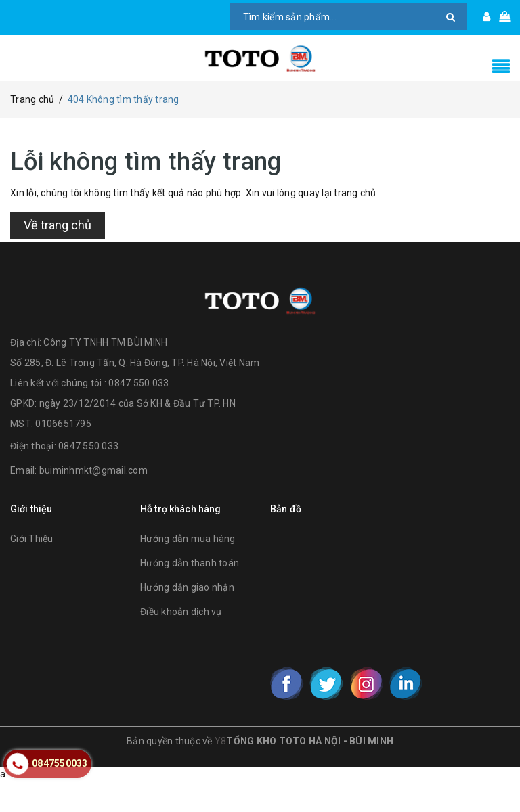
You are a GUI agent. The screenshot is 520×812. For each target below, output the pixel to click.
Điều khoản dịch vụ (181, 641)
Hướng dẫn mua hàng (188, 568)
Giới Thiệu (32, 568)
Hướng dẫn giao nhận (187, 616)
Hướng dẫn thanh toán (190, 592)
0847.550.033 (88, 476)
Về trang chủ (58, 246)
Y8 (221, 771)
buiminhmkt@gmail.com (93, 500)
